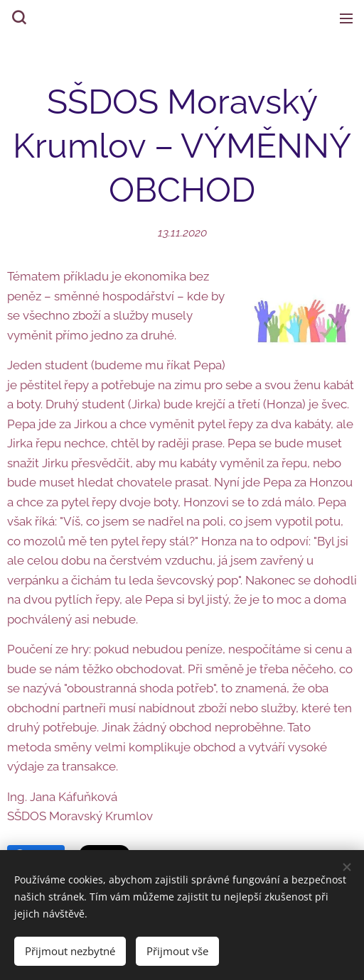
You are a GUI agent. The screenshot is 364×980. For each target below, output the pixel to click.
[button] (18, 18)
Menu (346, 18)
